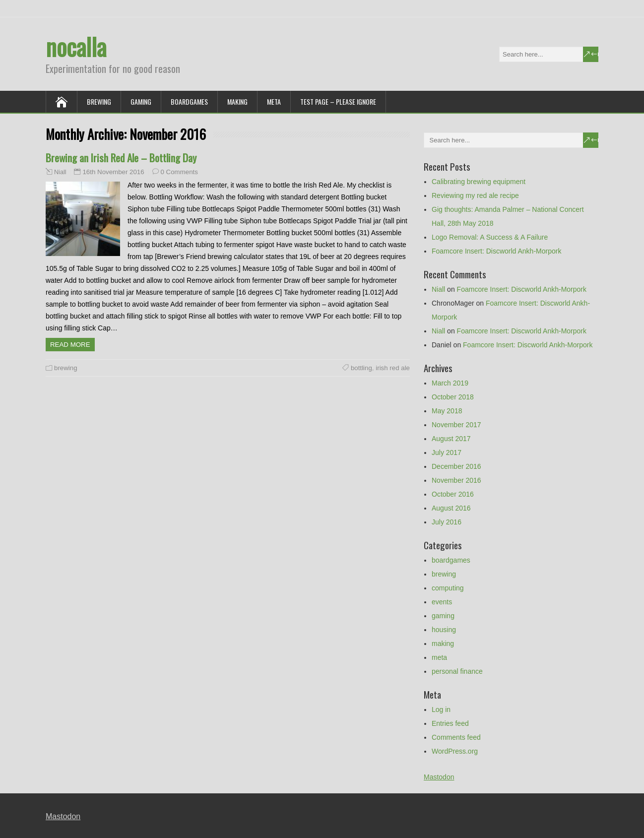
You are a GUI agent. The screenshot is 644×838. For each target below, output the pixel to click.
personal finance (457, 671)
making (237, 101)
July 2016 (447, 522)
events (442, 602)
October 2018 (453, 397)
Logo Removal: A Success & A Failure (490, 237)
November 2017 (456, 425)
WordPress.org (455, 751)
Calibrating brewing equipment (479, 182)
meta (274, 101)
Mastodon (439, 777)
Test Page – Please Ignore (338, 101)
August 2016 (451, 508)
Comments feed (456, 737)
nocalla (76, 46)
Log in (441, 709)
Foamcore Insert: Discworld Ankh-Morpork (496, 251)
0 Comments (179, 172)
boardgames (189, 101)
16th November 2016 (113, 172)
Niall (60, 172)
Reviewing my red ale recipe (475, 195)
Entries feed (450, 723)
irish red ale (393, 368)
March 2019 (450, 383)
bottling (361, 368)
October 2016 (453, 494)
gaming (141, 101)
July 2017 (447, 452)
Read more (70, 345)
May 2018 (447, 411)
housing (444, 630)
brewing (99, 101)
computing (448, 588)
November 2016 (456, 480)
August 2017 (451, 439)
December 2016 (456, 466)
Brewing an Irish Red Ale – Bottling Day (121, 158)
